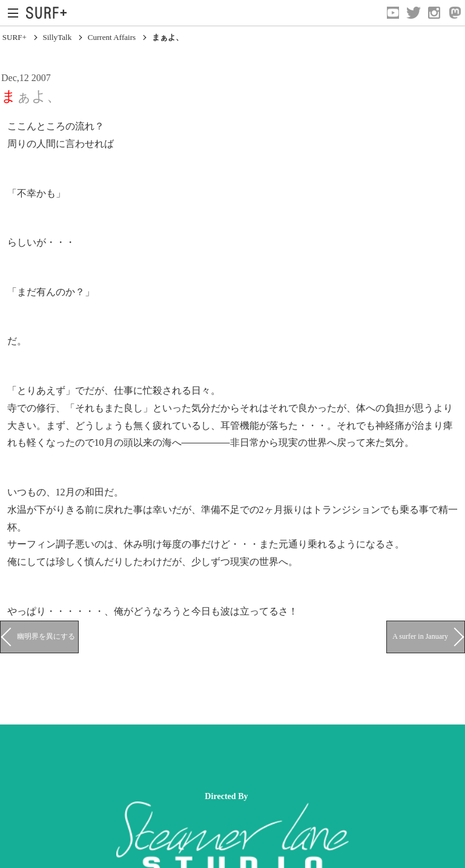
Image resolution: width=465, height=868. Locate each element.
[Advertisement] (220, 758)
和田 (94, 492)
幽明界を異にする (46, 636)
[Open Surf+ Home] (49, 13)
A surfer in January (420, 636)
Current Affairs (112, 37)
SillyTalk (57, 37)
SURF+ (15, 37)
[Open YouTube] (393, 13)
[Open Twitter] (414, 13)
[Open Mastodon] (455, 13)
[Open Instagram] (434, 13)
